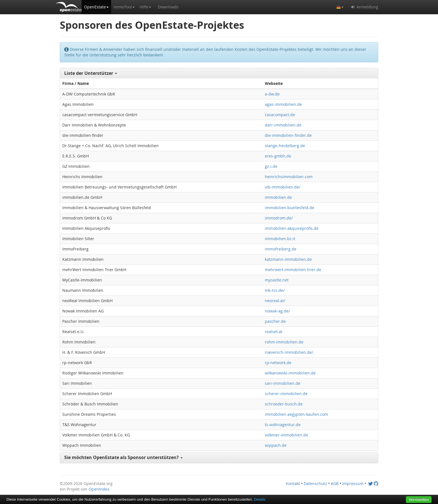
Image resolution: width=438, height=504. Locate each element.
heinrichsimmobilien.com (289, 177)
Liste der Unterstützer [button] (91, 73)
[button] (96, 7)
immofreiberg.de (281, 249)
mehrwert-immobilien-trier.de (293, 270)
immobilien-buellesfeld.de (290, 208)
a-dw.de (272, 94)
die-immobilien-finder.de (288, 135)
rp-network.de (278, 363)
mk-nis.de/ (275, 290)
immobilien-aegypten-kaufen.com (296, 414)
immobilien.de (278, 197)
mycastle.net (277, 280)
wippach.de (276, 445)
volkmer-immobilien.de (286, 435)
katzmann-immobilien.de (288, 259)
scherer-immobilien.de (286, 394)
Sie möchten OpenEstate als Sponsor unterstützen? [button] (123, 457)
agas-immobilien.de (283, 104)
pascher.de (275, 321)
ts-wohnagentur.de (283, 425)
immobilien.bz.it (280, 239)
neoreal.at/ (275, 301)
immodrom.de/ (279, 218)
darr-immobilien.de (283, 125)
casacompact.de (280, 115)
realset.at (274, 332)
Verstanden (419, 499)
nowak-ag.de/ (277, 311)
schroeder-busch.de (284, 404)
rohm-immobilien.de (284, 342)
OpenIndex (99, 489)
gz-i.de (271, 166)
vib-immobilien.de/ (283, 187)
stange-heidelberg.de (285, 146)
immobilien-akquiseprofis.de (292, 228)
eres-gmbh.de (278, 156)
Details (260, 499)
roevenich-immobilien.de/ (289, 352)
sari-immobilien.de (283, 383)
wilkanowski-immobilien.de (290, 373)
